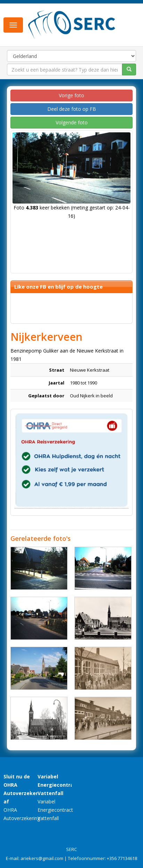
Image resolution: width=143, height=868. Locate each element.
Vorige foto (71, 95)
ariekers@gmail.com (42, 858)
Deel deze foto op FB (72, 109)
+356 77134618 (122, 858)
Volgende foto (72, 122)
